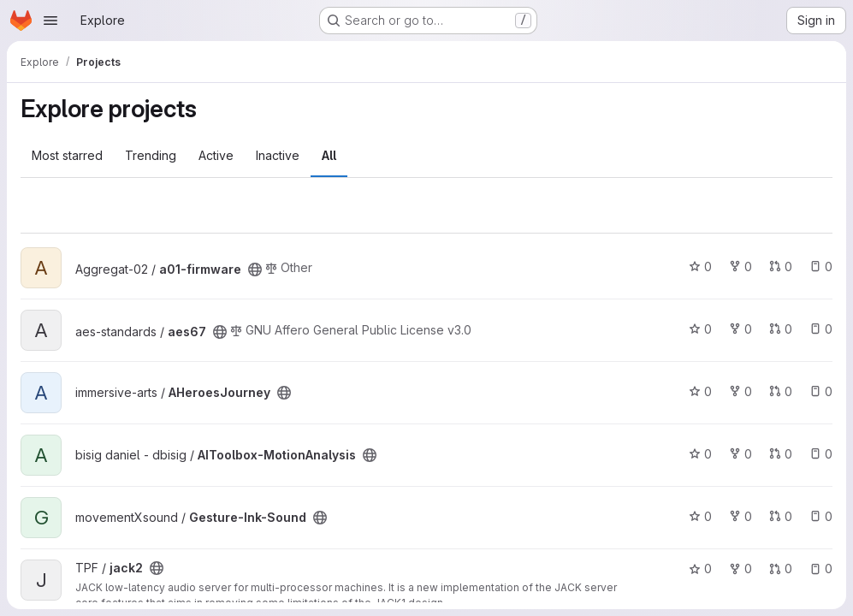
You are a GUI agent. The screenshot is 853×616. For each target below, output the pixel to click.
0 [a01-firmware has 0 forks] (740, 267)
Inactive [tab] (278, 155)
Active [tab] (216, 155)
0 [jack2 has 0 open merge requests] (781, 569)
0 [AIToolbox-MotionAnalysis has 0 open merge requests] (781, 454)
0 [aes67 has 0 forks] (740, 329)
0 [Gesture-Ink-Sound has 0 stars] (700, 516)
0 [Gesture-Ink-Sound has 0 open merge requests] (781, 516)
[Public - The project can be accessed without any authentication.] (255, 269)
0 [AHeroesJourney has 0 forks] (740, 391)
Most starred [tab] (67, 155)
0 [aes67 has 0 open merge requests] (781, 329)
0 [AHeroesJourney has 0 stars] (700, 391)
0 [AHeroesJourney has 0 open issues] (821, 391)
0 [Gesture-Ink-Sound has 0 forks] (740, 516)
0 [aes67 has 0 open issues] (821, 329)
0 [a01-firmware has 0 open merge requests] (781, 267)
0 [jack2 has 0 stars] (700, 569)
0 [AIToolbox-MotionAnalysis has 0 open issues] (821, 454)
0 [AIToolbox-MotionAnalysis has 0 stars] (700, 454)
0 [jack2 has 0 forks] (740, 569)
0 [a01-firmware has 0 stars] (700, 267)
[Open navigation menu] (50, 21)
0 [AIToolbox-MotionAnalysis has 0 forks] (740, 454)
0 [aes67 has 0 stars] (700, 329)
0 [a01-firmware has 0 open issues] (821, 267)
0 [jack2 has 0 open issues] (821, 569)
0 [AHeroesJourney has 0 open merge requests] (781, 391)
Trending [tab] (151, 155)
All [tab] (329, 155)
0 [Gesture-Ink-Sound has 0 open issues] (821, 516)
